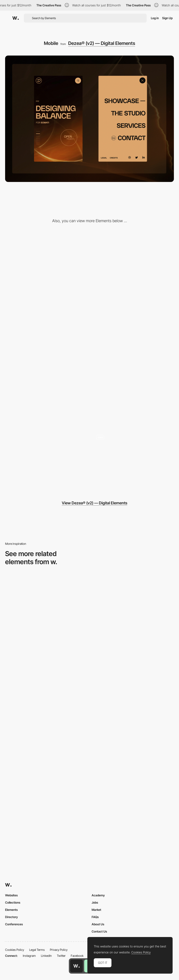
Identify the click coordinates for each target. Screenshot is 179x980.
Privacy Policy (59, 950)
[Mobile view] (46, 742)
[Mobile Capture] (46, 606)
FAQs (95, 917)
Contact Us (99, 931)
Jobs (95, 902)
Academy (98, 895)
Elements (11, 910)
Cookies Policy (15, 950)
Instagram (29, 956)
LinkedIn (46, 956)
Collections (13, 902)
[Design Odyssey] (46, 461)
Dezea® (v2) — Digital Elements (102, 43)
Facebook (77, 956)
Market (96, 910)
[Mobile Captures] (46, 674)
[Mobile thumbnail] (133, 674)
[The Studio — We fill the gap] (46, 263)
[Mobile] (133, 606)
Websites (11, 895)
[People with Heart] (46, 395)
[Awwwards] (16, 18)
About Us (98, 924)
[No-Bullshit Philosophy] (46, 329)
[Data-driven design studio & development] (133, 451)
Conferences (14, 924)
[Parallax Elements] (133, 329)
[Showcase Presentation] (133, 395)
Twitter (61, 956)
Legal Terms (37, 950)
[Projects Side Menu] (133, 263)
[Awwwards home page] (77, 966)
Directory (12, 917)
